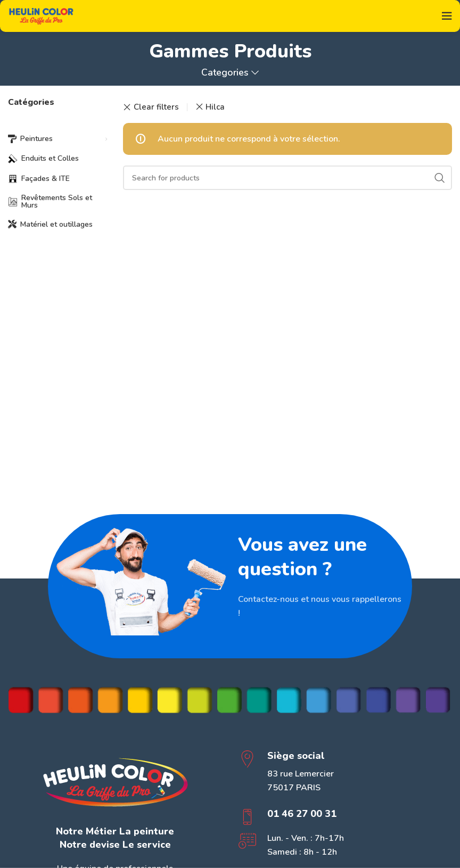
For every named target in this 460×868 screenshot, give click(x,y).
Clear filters (156, 107)
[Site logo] (41, 15)
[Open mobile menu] (447, 16)
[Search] (287, 178)
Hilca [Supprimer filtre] (215, 107)
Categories (225, 73)
